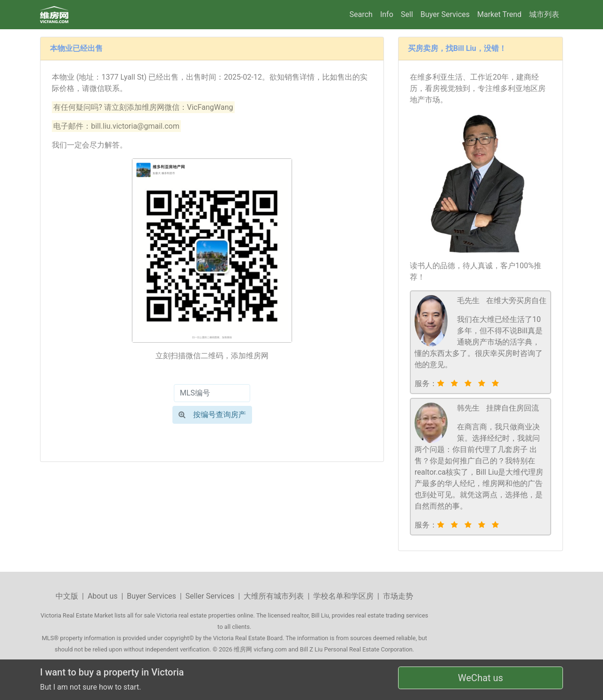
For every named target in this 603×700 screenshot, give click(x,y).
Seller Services (210, 596)
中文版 (67, 596)
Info (387, 14)
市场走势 (398, 596)
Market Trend (499, 14)
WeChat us (481, 678)
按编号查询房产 (212, 415)
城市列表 (544, 14)
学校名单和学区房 (343, 596)
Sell (407, 14)
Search (361, 14)
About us (103, 596)
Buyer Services (445, 14)
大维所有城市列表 (274, 596)
